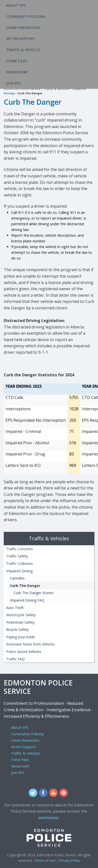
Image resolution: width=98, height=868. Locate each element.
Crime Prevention (23, 28)
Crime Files (17, 61)
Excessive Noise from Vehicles (31, 644)
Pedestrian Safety (20, 622)
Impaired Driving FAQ (27, 600)
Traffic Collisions (20, 563)
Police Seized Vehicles (24, 652)
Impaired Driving (19, 571)
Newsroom (17, 72)
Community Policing (26, 16)
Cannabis (17, 578)
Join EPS (14, 83)
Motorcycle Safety (21, 615)
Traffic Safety (17, 556)
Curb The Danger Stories (34, 593)
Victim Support (21, 39)
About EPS (16, 5)
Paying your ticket (21, 637)
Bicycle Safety (17, 629)
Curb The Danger (30, 93)
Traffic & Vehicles (23, 50)
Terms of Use (45, 860)
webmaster (49, 818)
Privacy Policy (70, 860)
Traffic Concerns (20, 549)
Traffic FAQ (15, 659)
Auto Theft (15, 608)
